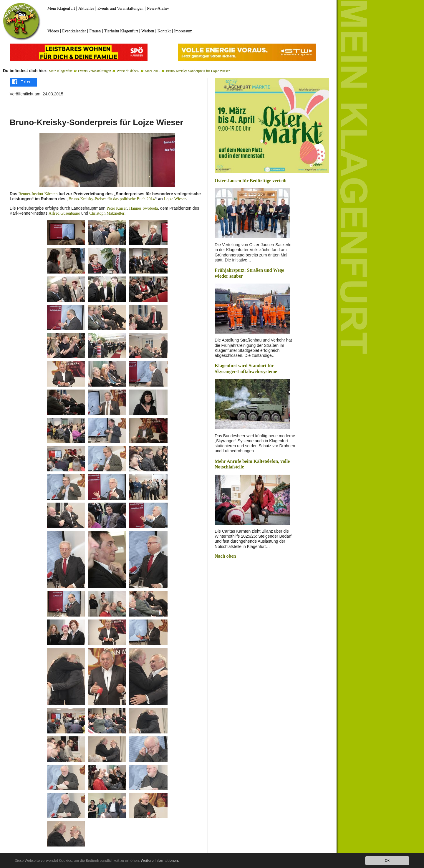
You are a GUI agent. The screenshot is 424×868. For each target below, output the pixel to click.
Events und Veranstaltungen (120, 8)
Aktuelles (86, 8)
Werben (148, 31)
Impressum (183, 31)
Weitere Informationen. (160, 861)
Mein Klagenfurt (61, 8)
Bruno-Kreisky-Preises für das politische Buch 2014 (112, 199)
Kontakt (164, 31)
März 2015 (153, 71)
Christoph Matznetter (107, 213)
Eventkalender (74, 31)
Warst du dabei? (128, 71)
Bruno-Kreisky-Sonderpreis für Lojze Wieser (198, 71)
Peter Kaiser (117, 208)
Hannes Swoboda (144, 208)
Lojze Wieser (175, 199)
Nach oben (225, 556)
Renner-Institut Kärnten (38, 194)
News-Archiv (158, 8)
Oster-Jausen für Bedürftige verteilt (251, 181)
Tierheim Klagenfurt (121, 31)
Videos (53, 31)
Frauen (95, 31)
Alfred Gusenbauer (64, 213)
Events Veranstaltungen (95, 71)
